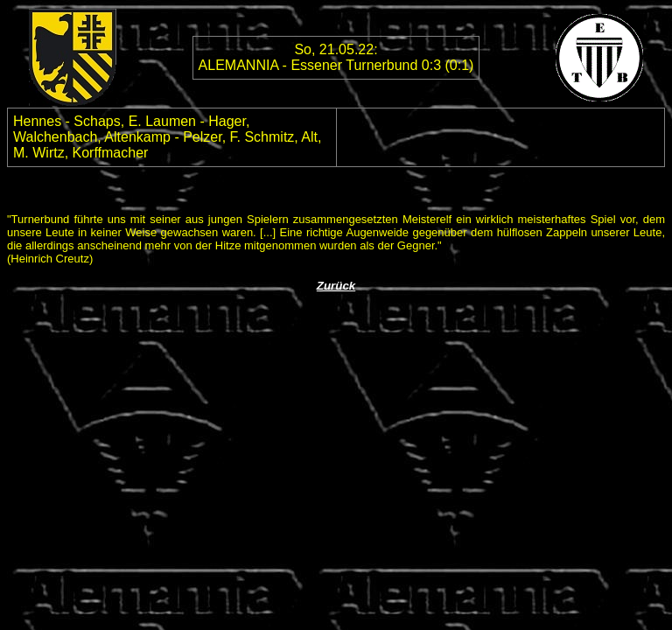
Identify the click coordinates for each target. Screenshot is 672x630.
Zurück (336, 286)
